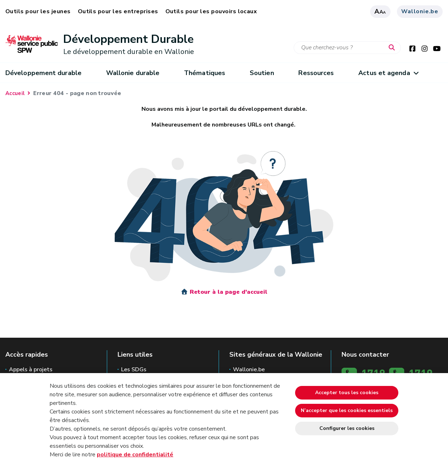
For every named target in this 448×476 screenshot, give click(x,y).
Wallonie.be (420, 11)
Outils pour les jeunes (38, 11)
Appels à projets (31, 370)
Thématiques (205, 73)
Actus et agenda (388, 73)
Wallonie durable (133, 73)
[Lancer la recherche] (393, 48)
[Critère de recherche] (347, 48)
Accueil (15, 93)
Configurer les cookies (347, 428)
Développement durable (43, 73)
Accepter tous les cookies (347, 393)
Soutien (262, 73)
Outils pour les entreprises (118, 11)
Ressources (316, 73)
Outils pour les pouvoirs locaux (211, 11)
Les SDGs (134, 370)
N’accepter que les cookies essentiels (347, 410)
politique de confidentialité (135, 455)
